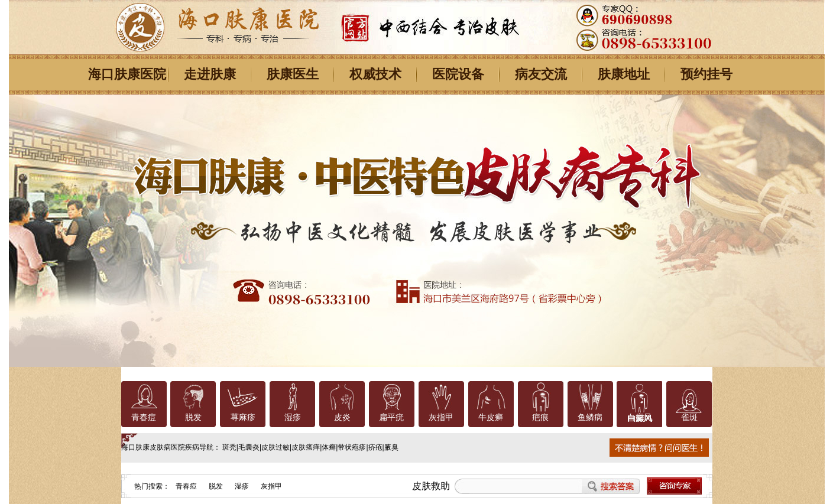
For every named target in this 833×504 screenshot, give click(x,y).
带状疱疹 (352, 447)
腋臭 (391, 447)
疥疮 (375, 447)
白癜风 (640, 417)
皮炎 (342, 417)
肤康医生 (293, 74)
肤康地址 (624, 74)
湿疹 (293, 417)
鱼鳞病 (590, 417)
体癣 (329, 447)
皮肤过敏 (275, 447)
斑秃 (229, 447)
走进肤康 (210, 74)
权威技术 (375, 74)
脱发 (193, 417)
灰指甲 (441, 417)
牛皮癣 (491, 417)
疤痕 (540, 417)
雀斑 (689, 417)
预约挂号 (706, 74)
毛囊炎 (249, 447)
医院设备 (458, 74)
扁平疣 (391, 417)
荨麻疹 (243, 417)
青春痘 (144, 417)
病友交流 (541, 74)
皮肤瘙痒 (306, 447)
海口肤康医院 (127, 74)
